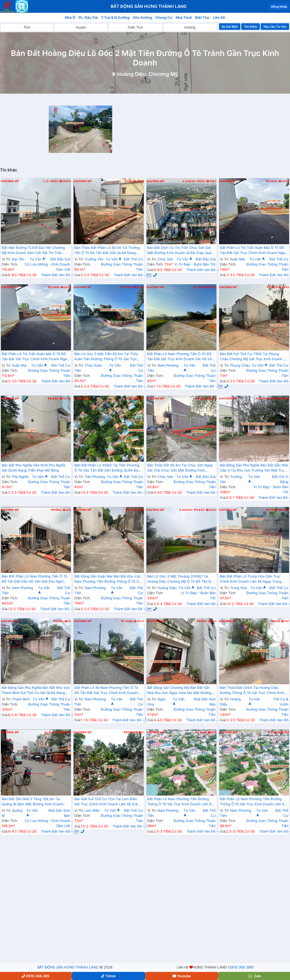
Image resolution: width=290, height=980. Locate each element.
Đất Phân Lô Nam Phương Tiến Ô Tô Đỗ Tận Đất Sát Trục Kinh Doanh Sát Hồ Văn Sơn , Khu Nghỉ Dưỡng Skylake (180, 357)
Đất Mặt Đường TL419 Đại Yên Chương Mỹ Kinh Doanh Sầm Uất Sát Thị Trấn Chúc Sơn (33, 251)
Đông (272, 287)
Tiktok (108, 976)
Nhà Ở (70, 17)
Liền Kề (219, 17)
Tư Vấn (37, 259)
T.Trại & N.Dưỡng (115, 17)
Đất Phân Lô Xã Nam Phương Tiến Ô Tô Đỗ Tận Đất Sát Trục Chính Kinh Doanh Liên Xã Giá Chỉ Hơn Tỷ (106, 691)
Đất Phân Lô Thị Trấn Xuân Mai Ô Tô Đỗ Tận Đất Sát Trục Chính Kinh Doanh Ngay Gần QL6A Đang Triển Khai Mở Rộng (253, 251)
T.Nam (199, 287)
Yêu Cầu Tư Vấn (275, 27)
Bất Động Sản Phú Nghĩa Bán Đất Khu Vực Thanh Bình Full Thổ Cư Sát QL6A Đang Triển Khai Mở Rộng (36, 691)
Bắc (54, 181)
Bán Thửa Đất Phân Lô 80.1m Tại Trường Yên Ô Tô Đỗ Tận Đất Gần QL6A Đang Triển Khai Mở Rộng (107, 251)
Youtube (182, 976)
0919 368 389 (241, 967)
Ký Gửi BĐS (230, 27)
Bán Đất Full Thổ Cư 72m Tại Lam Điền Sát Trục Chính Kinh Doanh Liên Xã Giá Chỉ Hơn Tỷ (106, 802)
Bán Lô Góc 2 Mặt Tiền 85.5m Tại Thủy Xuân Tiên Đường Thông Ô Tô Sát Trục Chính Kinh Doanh (106, 357)
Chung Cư (164, 17)
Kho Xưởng (143, 17)
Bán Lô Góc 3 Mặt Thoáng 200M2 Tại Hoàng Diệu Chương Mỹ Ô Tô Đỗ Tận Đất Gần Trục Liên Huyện (181, 579)
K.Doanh (189, 181)
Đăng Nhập (279, 7)
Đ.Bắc (53, 399)
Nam (128, 399)
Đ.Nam (271, 181)
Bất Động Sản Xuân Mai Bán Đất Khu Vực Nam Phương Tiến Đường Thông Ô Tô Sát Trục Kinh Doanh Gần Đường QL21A (108, 579)
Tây (128, 181)
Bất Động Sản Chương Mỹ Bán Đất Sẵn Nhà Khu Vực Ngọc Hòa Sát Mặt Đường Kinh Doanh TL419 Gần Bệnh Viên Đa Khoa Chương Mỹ (179, 691)
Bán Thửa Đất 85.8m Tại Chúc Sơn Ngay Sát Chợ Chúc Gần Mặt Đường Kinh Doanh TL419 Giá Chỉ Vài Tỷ (180, 468)
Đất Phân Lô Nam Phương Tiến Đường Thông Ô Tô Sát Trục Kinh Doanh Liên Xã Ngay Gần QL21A (180, 802)
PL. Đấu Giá (88, 17)
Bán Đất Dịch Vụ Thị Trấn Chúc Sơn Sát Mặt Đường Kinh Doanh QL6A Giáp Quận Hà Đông (180, 251)
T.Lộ (46, 181)
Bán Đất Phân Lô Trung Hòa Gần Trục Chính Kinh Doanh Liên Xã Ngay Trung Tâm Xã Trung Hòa (251, 579)
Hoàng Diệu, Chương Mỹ (147, 74)
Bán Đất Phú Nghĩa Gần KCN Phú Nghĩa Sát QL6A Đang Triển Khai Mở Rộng (33, 468)
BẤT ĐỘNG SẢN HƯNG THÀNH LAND (68, 967)
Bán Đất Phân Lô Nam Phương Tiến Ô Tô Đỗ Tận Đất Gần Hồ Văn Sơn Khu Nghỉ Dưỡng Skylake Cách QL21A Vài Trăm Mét (36, 579)
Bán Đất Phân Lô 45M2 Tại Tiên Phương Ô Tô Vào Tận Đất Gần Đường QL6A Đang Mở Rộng (108, 468)
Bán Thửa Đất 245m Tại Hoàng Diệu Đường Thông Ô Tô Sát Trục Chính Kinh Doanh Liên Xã (252, 691)
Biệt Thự (202, 17)
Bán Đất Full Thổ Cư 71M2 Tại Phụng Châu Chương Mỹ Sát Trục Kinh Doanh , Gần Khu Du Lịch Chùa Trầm (252, 357)
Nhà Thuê (184, 17)
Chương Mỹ (10, 181)
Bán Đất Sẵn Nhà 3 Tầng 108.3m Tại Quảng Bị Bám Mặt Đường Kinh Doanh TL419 (32, 802)
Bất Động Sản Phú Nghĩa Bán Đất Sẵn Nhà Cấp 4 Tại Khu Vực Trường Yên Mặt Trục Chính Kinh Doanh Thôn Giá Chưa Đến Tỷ (254, 468)
